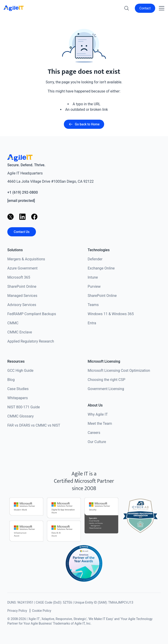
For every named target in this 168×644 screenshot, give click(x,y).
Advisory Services (22, 305)
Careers (94, 433)
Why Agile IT (98, 414)
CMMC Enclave (20, 332)
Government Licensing (106, 389)
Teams (93, 305)
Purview (94, 286)
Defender (95, 259)
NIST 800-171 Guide (24, 407)
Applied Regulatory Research (31, 341)
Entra (92, 323)
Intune (93, 277)
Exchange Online (101, 268)
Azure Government (22, 268)
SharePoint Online (22, 286)
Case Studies (18, 389)
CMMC (13, 323)
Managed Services (22, 296)
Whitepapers (18, 398)
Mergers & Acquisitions (26, 259)
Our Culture (97, 442)
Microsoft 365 (19, 277)
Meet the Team (100, 424)
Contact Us (22, 232)
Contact (145, 8)
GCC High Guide (20, 371)
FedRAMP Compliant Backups (32, 314)
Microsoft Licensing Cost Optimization (119, 371)
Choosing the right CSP (106, 380)
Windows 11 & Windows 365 (111, 314)
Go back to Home (84, 124)
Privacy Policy (17, 611)
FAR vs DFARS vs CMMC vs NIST (34, 425)
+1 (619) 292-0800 (23, 192)
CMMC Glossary (20, 416)
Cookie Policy (42, 611)
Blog (11, 380)
